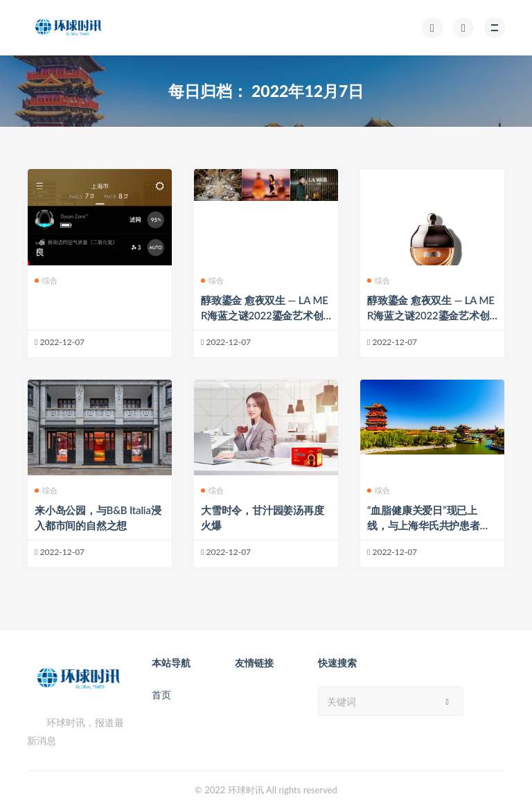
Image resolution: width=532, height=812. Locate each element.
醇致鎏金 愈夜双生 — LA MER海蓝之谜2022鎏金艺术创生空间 (265, 315)
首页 (161, 695)
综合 (46, 280)
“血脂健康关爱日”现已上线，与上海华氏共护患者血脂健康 (429, 525)
